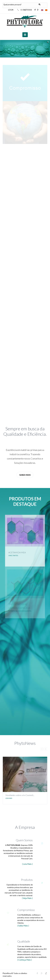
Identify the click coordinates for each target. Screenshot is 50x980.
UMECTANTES (13, 555)
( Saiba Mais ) (23, 926)
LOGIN (11, 10)
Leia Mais (9, 798)
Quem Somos (24, 840)
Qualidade (24, 941)
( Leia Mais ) (27, 864)
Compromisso (26, 910)
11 (26, 10)
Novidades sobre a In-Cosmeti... (20, 795)
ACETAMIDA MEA (17, 552)
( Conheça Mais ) (25, 960)
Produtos (27, 880)
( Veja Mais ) (27, 898)
